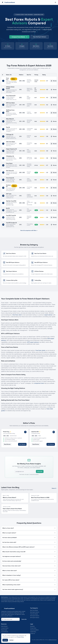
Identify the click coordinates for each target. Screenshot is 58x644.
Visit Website (22, 444)
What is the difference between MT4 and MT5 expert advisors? (29, 547)
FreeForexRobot (8, 2)
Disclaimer (32, 626)
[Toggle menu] (55, 2)
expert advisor (49, 315)
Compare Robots (5, 628)
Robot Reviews (4, 626)
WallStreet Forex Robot (10, 111)
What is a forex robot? (29, 528)
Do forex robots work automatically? (29, 561)
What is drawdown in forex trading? (29, 575)
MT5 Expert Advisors (35, 618)
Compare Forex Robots (19, 37)
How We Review (5, 632)
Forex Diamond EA (11, 96)
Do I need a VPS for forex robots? (29, 580)
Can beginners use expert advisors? (29, 556)
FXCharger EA (10, 134)
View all (54, 488)
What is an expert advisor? (29, 533)
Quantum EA (8, 186)
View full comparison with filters (29, 230)
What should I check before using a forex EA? (29, 552)
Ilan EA (8, 208)
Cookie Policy (33, 632)
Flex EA (8, 127)
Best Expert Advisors (35, 612)
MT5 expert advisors (33, 342)
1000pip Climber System (10, 88)
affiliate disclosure (53, 640)
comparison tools (39, 383)
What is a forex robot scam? (29, 571)
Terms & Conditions (34, 630)
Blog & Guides (4, 630)
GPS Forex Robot (10, 103)
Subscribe (40, 471)
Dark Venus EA (10, 171)
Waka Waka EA (10, 119)
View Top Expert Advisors (40, 37)
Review (54, 81)
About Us (3, 634)
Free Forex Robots (34, 614)
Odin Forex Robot (10, 142)
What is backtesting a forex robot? (29, 585)
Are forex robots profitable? (29, 538)
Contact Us (33, 634)
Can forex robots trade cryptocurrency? (29, 589)
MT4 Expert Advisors (35, 616)
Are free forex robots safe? (29, 542)
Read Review (7, 444)
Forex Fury (8, 79)
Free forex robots (40, 350)
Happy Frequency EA (11, 149)
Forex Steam (9, 163)
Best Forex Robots (34, 610)
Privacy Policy (33, 628)
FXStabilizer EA (10, 156)
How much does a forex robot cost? (29, 566)
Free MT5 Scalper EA (11, 223)
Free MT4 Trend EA (11, 215)
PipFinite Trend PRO (11, 201)
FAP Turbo (9, 194)
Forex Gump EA (10, 178)
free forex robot (17, 315)
